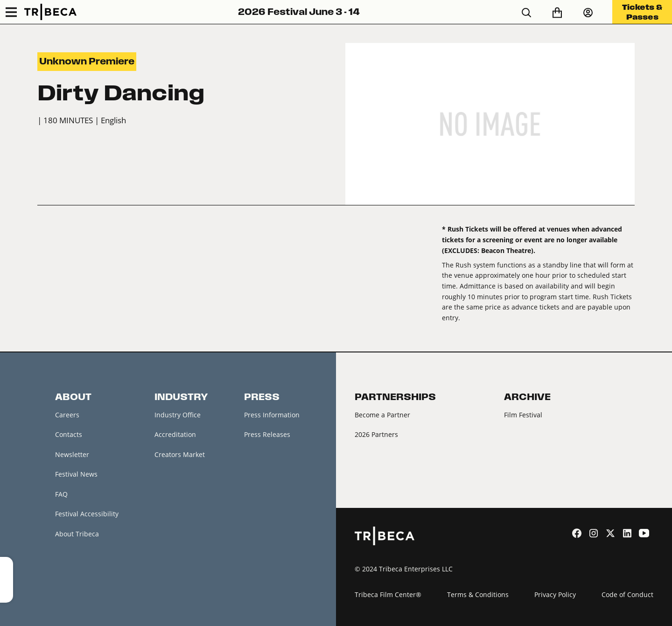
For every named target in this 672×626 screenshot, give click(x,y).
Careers (67, 415)
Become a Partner (382, 415)
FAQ (61, 494)
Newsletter (72, 454)
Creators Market (180, 454)
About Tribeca (77, 534)
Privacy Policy (555, 594)
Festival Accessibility (87, 514)
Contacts (69, 434)
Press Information (272, 415)
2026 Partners (376, 434)
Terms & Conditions (478, 594)
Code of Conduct (627, 594)
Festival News (76, 474)
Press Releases (267, 434)
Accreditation (175, 434)
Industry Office (178, 415)
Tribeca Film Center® (388, 594)
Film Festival (523, 415)
